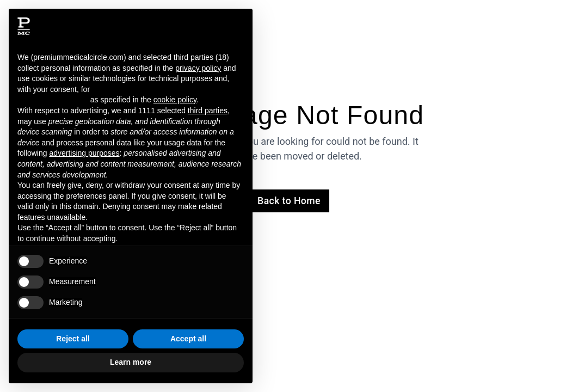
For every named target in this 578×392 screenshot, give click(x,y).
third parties (208, 111)
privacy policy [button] (198, 68)
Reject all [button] (73, 339)
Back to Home (289, 201)
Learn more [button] (131, 362)
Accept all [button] (188, 339)
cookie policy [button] (175, 100)
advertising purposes (84, 153)
